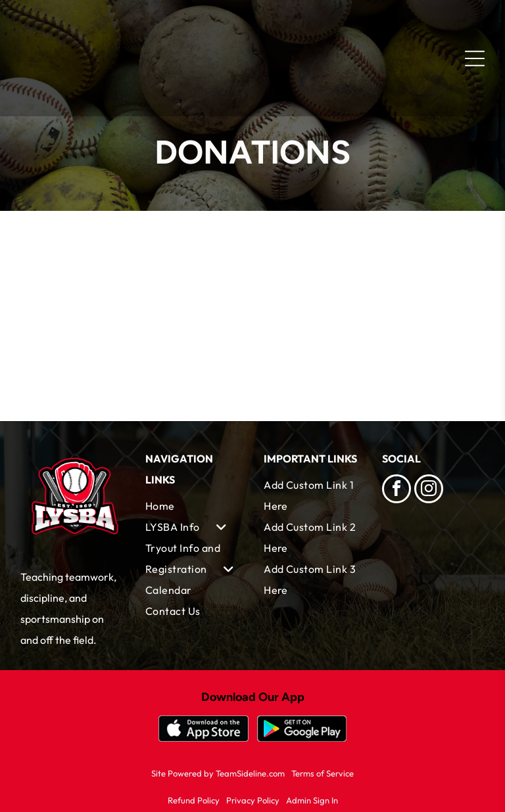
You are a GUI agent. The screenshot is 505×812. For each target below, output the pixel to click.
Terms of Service (323, 773)
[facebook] (397, 490)
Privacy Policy (253, 800)
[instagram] (429, 490)
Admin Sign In (312, 800)
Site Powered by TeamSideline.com (218, 773)
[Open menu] (475, 58)
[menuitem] (193, 506)
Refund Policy (194, 800)
